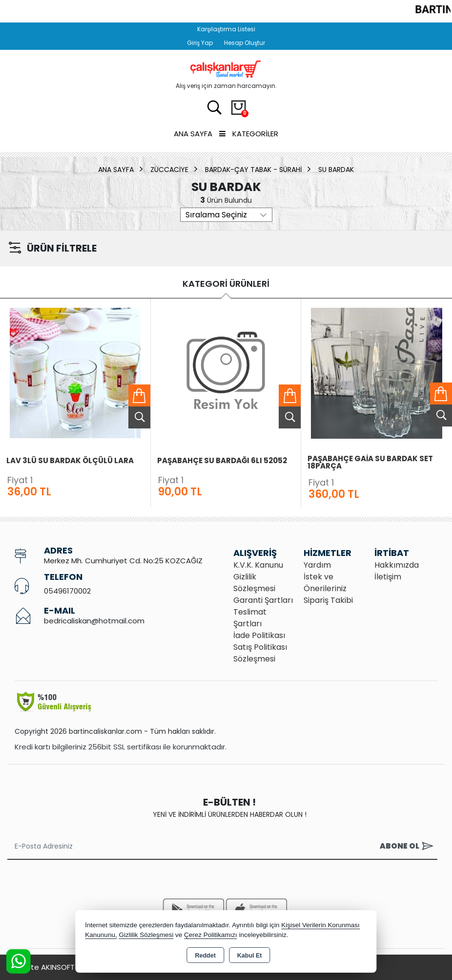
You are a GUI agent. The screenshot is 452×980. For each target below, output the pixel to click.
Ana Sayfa (193, 134)
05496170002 (67, 591)
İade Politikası (259, 635)
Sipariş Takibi (328, 600)
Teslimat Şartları (250, 618)
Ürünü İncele (139, 417)
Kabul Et (250, 956)
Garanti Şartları (263, 600)
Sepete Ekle (139, 395)
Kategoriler (249, 134)
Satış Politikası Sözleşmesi (260, 653)
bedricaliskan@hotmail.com (94, 621)
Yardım (317, 565)
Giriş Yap (200, 43)
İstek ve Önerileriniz (325, 583)
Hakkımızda (397, 565)
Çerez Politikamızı (211, 935)
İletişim (388, 577)
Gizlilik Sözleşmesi (254, 583)
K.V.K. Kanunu (258, 565)
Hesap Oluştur (245, 43)
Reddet (205, 956)
